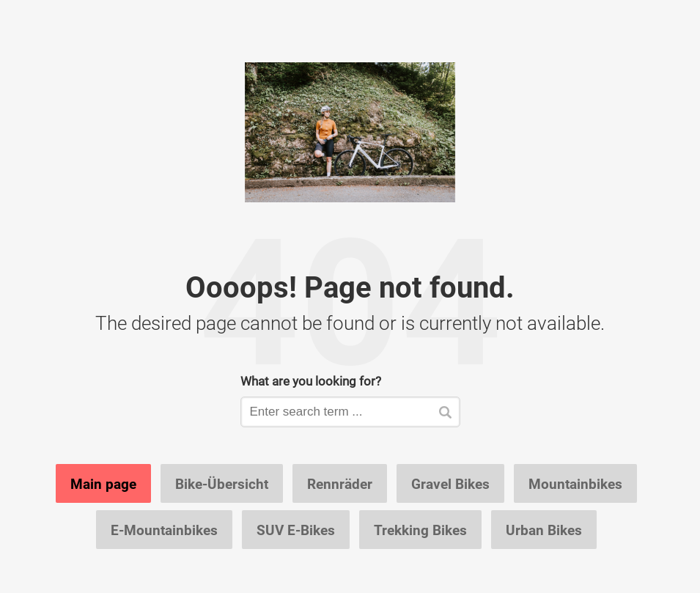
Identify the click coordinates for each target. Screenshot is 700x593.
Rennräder (340, 484)
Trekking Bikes (420, 530)
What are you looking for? (311, 381)
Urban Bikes (544, 530)
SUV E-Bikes (296, 530)
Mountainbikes (575, 484)
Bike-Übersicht (222, 484)
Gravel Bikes (450, 484)
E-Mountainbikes (164, 530)
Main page (103, 484)
